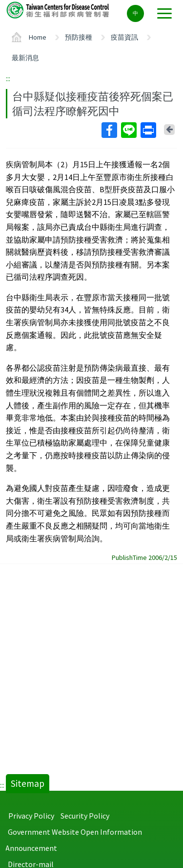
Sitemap (28, 783)
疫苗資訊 (124, 37)
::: (8, 78)
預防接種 (79, 37)
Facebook (109, 130)
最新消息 (25, 58)
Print (148, 130)
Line (128, 130)
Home (38, 37)
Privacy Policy (31, 816)
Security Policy (85, 816)
